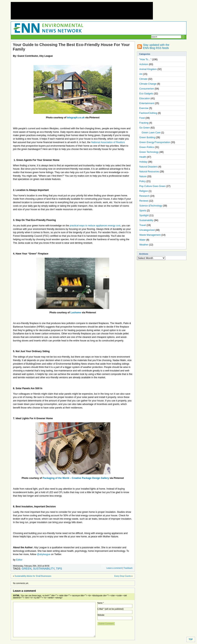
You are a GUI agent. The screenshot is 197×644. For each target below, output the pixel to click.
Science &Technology (151, 206)
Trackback (128, 568)
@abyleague (44, 554)
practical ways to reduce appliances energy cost (95, 226)
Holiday (143, 162)
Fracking (144, 123)
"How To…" (145, 59)
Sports (143, 211)
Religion (144, 191)
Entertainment (147, 103)
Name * (101, 603)
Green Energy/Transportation (155, 142)
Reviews (144, 201)
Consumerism (147, 89)
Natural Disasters (149, 167)
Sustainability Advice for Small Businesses (33, 576)
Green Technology (149, 152)
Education (145, 98)
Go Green (145, 128)
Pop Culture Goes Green (153, 186)
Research (144, 196)
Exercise (144, 108)
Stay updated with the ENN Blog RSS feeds (156, 46)
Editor (19, 560)
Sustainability (44, 569)
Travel (143, 225)
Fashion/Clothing (148, 113)
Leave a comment (114, 568)
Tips (59, 569)
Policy (143, 181)
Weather (144, 245)
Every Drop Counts (123, 576)
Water (143, 240)
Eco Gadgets (146, 94)
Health (143, 157)
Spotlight (144, 215)
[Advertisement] (82, 11)
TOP (191, 639)
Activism (144, 64)
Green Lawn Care (151, 133)
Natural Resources (149, 172)
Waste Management (150, 235)
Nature (143, 176)
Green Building (147, 137)
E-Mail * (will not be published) (111, 609)
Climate (143, 79)
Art (141, 74)
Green (27, 569)
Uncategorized (147, 230)
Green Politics (147, 147)
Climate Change (148, 84)
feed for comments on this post (117, 566)
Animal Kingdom (148, 69)
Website (101, 615)
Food (142, 118)
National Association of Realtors (108, 142)
